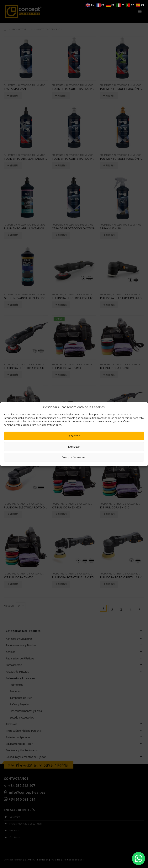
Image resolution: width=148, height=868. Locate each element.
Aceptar (74, 436)
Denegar (74, 446)
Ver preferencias (74, 457)
